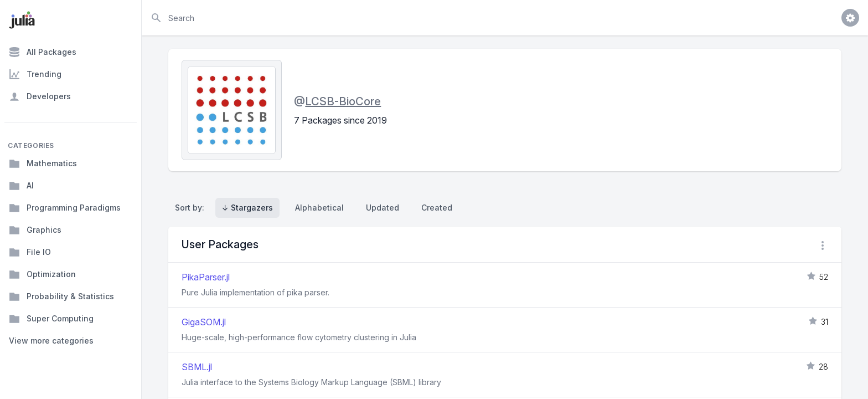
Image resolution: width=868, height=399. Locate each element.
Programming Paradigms (65, 208)
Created (437, 208)
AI (21, 186)
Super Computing (51, 319)
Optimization (42, 274)
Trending (35, 74)
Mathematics (43, 163)
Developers (40, 96)
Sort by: (192, 208)
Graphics (35, 230)
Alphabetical (319, 208)
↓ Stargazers (247, 208)
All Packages (43, 52)
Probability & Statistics (61, 296)
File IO (30, 252)
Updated (383, 208)
